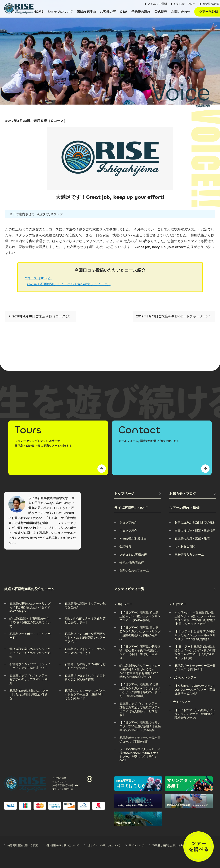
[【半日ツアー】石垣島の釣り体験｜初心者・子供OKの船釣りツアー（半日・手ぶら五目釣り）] (140, 647)
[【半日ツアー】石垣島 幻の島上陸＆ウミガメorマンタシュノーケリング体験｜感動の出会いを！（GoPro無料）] (140, 685)
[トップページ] (138, 494)
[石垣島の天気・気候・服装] (192, 539)
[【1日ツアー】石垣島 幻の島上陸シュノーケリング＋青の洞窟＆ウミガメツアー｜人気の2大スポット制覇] (195, 647)
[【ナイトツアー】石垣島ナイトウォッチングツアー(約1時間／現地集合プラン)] (195, 710)
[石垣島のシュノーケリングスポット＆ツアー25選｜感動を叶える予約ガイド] (85, 691)
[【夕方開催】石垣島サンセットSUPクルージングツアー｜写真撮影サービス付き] (195, 686)
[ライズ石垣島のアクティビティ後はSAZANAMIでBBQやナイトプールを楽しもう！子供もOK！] (140, 749)
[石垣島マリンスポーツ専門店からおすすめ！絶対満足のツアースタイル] (85, 634)
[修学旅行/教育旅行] (132, 563)
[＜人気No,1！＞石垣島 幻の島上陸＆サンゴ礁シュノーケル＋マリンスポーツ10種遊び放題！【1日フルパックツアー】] (195, 613)
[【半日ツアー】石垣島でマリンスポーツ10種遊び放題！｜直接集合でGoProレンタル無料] (140, 723)
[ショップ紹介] (128, 522)
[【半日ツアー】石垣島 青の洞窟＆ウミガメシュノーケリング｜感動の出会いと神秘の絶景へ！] (140, 628)
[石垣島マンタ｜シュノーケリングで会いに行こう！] (85, 649)
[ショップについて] (60, 12)
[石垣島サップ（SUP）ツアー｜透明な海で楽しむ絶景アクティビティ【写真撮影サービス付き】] (140, 704)
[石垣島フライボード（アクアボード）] (30, 634)
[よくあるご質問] (185, 546)
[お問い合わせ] (181, 12)
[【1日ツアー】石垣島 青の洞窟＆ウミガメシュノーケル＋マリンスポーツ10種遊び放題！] (195, 631)
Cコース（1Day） (38, 278)
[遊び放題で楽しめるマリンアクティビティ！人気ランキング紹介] (30, 649)
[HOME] (38, 12)
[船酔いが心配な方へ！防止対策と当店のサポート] (85, 619)
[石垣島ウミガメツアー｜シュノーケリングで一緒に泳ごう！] (30, 664)
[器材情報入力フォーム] (189, 555)
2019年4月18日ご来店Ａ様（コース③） (40, 316)
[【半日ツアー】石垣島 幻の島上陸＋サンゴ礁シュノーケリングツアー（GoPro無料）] (140, 613)
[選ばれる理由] (86, 12)
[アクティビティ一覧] (165, 589)
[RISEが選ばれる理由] (133, 539)
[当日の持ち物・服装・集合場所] (195, 531)
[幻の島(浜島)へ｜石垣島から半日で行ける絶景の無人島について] (30, 619)
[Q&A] (124, 12)
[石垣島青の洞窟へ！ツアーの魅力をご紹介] (85, 604)
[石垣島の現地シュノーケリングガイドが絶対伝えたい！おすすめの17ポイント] (30, 604)
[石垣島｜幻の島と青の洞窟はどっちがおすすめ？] (85, 664)
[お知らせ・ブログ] (193, 494)
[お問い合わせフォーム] (134, 571)
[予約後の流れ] (141, 12)
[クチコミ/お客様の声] (133, 555)
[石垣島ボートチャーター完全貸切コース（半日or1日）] (140, 738)
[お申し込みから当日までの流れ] (195, 522)
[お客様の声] (108, 12)
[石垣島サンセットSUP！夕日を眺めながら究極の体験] (85, 676)
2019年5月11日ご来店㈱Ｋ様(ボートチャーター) (173, 316)
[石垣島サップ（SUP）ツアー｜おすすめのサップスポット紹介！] (30, 676)
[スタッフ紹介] (128, 531)
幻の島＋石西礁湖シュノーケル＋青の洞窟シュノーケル (69, 284)
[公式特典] (161, 12)
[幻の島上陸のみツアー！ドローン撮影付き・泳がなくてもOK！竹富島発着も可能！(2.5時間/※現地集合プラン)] (140, 666)
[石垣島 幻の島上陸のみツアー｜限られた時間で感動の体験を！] (30, 691)
